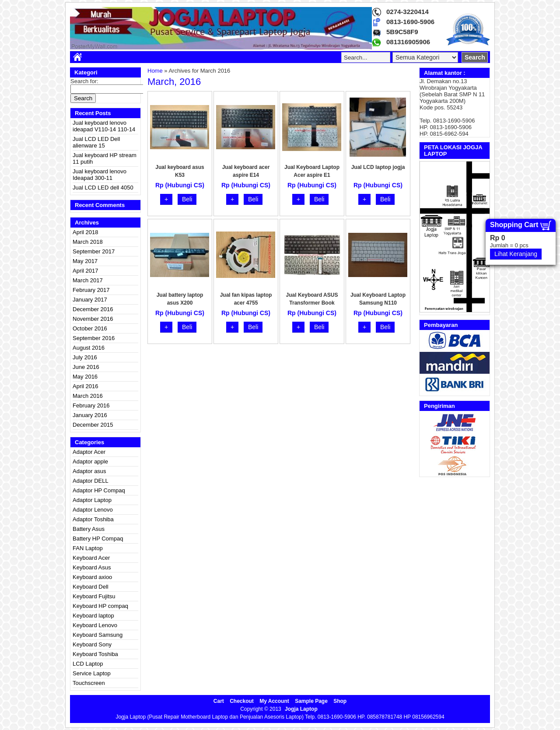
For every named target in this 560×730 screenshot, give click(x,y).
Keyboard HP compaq (100, 606)
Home (155, 71)
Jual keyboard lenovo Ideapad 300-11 (100, 175)
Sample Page (311, 701)
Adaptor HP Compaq (99, 490)
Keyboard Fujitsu (94, 596)
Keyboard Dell (91, 587)
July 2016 (85, 357)
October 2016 (90, 328)
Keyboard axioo (92, 577)
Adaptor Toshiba (93, 519)
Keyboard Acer (91, 558)
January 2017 (90, 300)
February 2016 (91, 405)
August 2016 (89, 348)
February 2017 (91, 290)
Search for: (84, 81)
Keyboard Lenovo (95, 625)
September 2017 (94, 251)
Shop (340, 701)
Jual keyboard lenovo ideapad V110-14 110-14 (104, 126)
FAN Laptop (88, 548)
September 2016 (94, 338)
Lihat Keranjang (516, 254)
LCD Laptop (88, 664)
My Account (274, 701)
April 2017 (86, 271)
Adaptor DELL (91, 481)
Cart (219, 701)
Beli (187, 199)
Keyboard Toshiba (95, 654)
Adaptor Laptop (92, 500)
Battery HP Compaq (98, 539)
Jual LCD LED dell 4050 (103, 188)
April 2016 (86, 386)
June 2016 (86, 367)
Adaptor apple (90, 462)
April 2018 (86, 232)
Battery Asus (89, 529)
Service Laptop (92, 673)
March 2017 (88, 280)
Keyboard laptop (93, 616)
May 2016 (85, 377)
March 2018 (88, 242)
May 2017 (85, 261)
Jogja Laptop (301, 709)
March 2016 (88, 396)
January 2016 (90, 415)
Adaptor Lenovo (93, 510)
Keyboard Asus (92, 567)
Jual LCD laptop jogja (378, 167)
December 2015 (93, 425)
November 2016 (93, 319)
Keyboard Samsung (98, 635)
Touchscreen (89, 683)
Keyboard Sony (92, 644)
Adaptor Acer (89, 452)
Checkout (242, 701)
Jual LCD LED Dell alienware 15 (96, 142)
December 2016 (93, 309)
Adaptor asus (89, 471)
